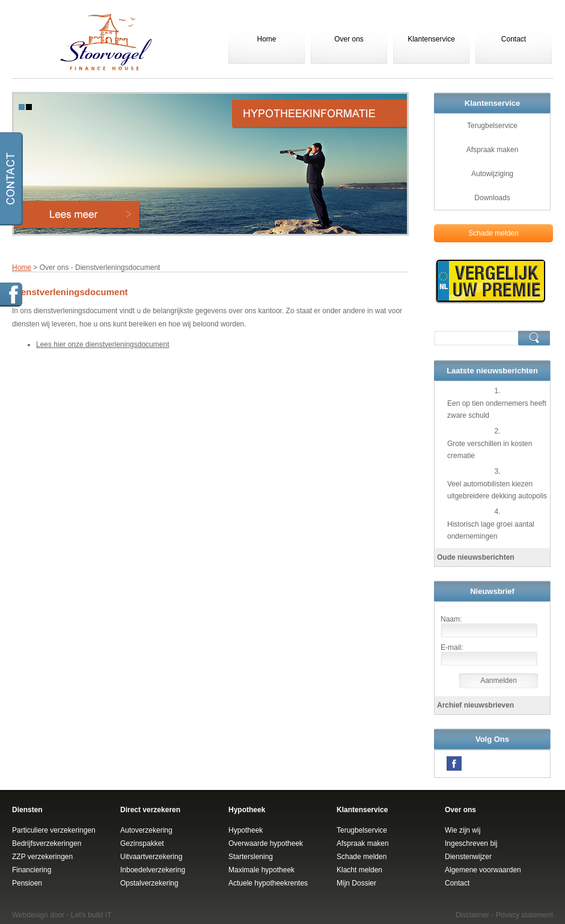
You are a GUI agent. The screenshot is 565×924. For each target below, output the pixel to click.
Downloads (492, 198)
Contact (514, 39)
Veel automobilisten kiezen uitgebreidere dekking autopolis (497, 490)
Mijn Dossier (356, 883)
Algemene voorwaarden (483, 870)
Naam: (451, 619)
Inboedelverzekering (153, 870)
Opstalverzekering (149, 883)
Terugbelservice (492, 126)
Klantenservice (431, 39)
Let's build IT (91, 915)
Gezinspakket (142, 843)
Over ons (349, 39)
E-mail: (452, 647)
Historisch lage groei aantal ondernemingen (491, 530)
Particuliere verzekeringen (54, 830)
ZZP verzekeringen (42, 857)
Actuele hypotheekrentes (268, 883)
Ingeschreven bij (471, 843)
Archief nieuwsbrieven (475, 705)
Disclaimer (472, 915)
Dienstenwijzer (468, 857)
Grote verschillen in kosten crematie (490, 450)
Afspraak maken (493, 150)
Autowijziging (492, 174)
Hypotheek (246, 830)
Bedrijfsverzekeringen (47, 843)
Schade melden (493, 233)
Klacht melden (359, 870)
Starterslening (251, 857)
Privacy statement (524, 915)
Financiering (32, 870)
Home (266, 39)
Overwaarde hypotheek (266, 843)
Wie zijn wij (463, 830)
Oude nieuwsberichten (476, 557)
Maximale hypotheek (261, 870)
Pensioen (27, 883)
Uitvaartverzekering (151, 857)
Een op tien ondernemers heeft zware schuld (497, 409)
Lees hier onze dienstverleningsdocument (102, 344)
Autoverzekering (146, 830)
